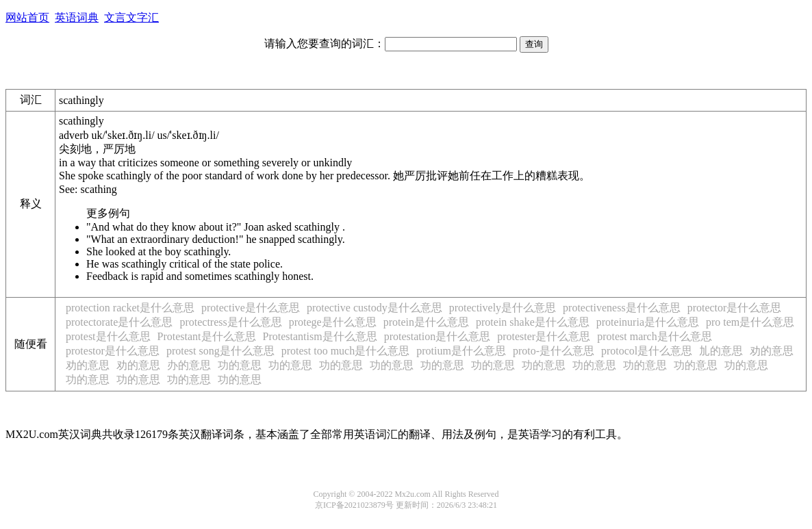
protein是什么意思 (426, 322)
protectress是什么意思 (230, 322)
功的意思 (240, 365)
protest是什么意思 (108, 336)
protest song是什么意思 (220, 351)
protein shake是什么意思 (533, 322)
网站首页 (27, 17)
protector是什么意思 (735, 308)
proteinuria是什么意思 (648, 322)
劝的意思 (772, 351)
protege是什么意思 (333, 322)
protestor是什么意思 (113, 351)
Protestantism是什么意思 (320, 336)
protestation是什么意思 (437, 336)
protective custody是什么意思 (375, 308)
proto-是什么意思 (554, 351)
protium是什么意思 (461, 351)
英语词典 (77, 17)
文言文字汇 (131, 17)
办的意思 (189, 365)
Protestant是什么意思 (207, 336)
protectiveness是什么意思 (622, 308)
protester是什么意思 (544, 336)
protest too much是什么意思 (346, 351)
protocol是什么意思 (647, 351)
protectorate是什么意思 (119, 322)
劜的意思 (721, 351)
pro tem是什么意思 (750, 322)
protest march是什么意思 (655, 336)
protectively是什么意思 (503, 308)
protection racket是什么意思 (130, 308)
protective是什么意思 (251, 308)
